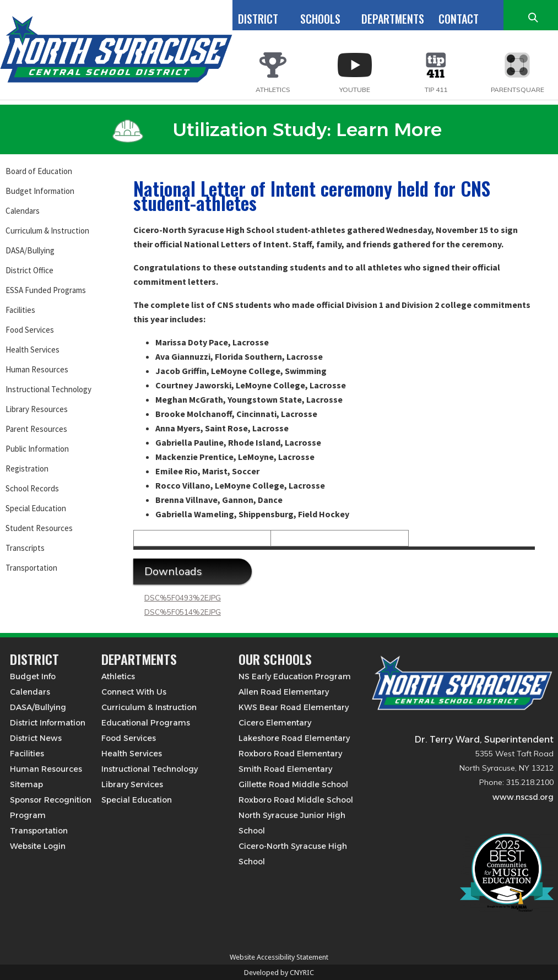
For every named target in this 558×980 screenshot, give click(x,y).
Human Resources (37, 369)
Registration (27, 469)
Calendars (23, 211)
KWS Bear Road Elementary (294, 707)
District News (36, 738)
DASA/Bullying (30, 250)
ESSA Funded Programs (46, 290)
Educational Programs (146, 723)
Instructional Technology (48, 389)
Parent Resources (36, 429)
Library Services (132, 784)
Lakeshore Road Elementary (294, 738)
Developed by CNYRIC (279, 973)
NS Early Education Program (295, 676)
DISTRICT (258, 19)
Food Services (30, 330)
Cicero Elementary (275, 723)
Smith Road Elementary (285, 769)
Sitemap (26, 784)
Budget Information (40, 191)
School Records (32, 488)
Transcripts (25, 548)
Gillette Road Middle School (293, 784)
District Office (29, 270)
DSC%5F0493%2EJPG (183, 598)
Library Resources (37, 409)
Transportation (31, 568)
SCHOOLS (320, 19)
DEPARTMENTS (393, 19)
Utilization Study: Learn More (277, 129)
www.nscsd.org (523, 797)
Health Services (32, 350)
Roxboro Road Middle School (296, 800)
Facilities (20, 310)
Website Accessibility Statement (279, 957)
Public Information (37, 449)
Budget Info (33, 676)
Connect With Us (134, 692)
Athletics (118, 676)
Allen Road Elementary (284, 692)
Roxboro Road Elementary (290, 754)
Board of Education (39, 171)
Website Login (38, 846)
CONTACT (459, 19)
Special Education (36, 508)
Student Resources (39, 528)
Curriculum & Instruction (47, 231)
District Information (48, 723)
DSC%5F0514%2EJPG (183, 613)
